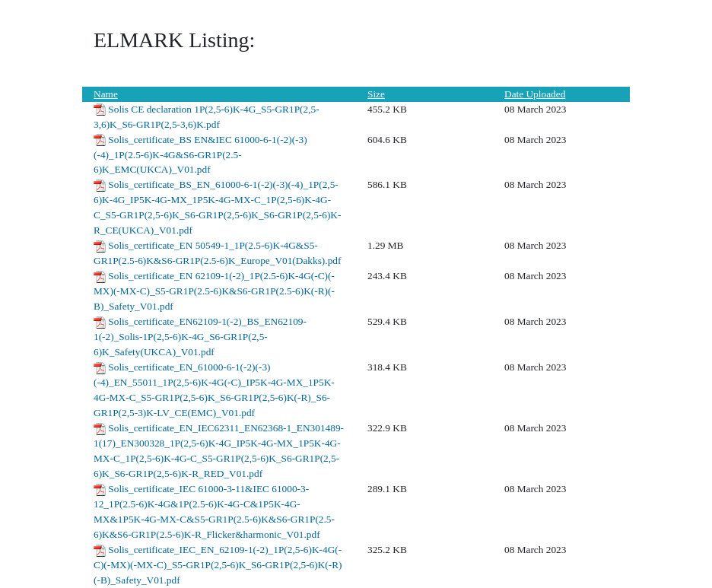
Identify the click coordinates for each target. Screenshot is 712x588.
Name (106, 94)
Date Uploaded (535, 94)
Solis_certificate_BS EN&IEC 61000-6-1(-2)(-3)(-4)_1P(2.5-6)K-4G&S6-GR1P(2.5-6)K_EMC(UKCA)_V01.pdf (200, 155)
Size (376, 94)
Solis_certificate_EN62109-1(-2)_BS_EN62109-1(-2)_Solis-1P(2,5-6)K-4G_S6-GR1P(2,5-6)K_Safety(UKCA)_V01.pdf (200, 337)
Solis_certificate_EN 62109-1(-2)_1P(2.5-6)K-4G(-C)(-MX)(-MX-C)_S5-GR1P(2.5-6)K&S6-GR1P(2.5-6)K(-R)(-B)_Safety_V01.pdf (214, 291)
